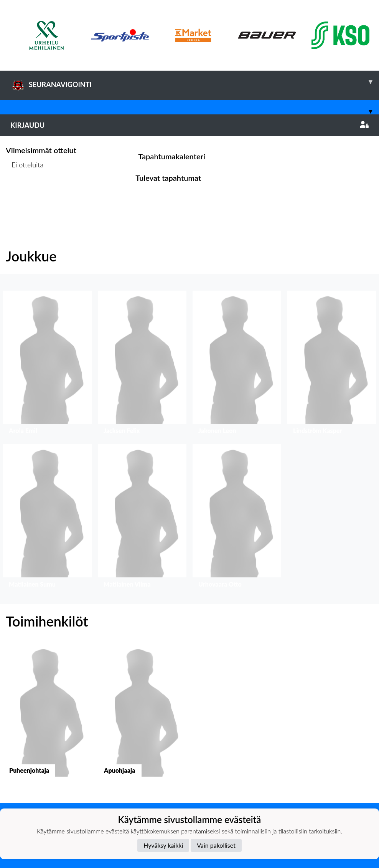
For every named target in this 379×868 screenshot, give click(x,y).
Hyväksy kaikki (163, 845)
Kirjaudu (189, 125)
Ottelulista (25, 194)
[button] (47, 364)
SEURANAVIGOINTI (195, 82)
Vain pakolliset (216, 845)
